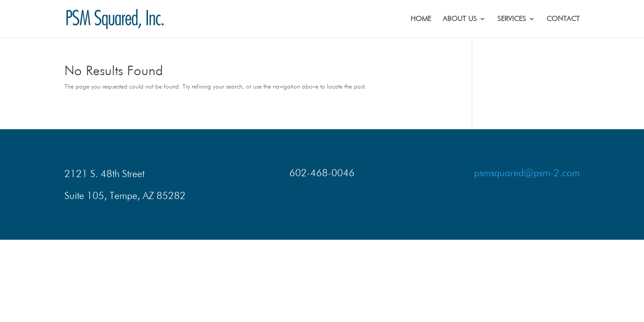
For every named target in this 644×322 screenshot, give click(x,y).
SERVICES (512, 19)
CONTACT (563, 19)
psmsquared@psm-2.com (527, 173)
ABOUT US (460, 19)
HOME (421, 19)
